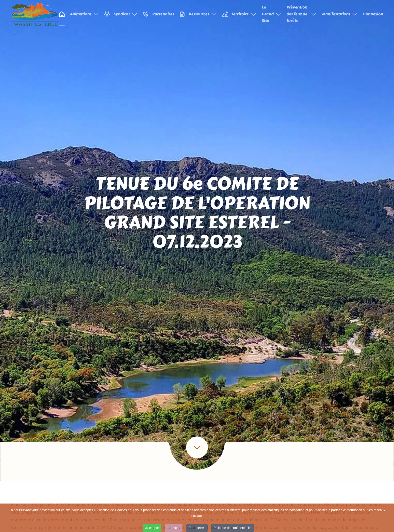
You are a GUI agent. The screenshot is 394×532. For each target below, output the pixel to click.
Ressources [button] (198, 14)
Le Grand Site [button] (272, 14)
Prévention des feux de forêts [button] (301, 14)
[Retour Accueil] (35, 14)
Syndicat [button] (121, 14)
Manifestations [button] (340, 14)
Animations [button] (85, 14)
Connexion (373, 14)
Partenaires (158, 14)
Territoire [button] (239, 14)
